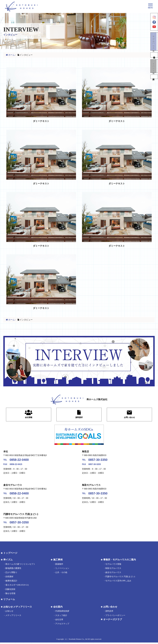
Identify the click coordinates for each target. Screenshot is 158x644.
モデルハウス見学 (154, 44)
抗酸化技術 (10, 591)
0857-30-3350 (99, 460)
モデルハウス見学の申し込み (118, 582)
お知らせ (9, 613)
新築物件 (59, 566)
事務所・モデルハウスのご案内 (120, 561)
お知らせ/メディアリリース (18, 608)
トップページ (10, 555)
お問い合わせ (110, 608)
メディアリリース (13, 617)
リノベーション (62, 570)
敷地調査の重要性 (13, 570)
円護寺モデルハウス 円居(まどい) (120, 578)
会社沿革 (59, 621)
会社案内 (58, 608)
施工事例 (58, 561)
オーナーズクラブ (113, 621)
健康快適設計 (11, 582)
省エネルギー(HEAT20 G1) (17, 587)
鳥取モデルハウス (113, 570)
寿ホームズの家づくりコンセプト (20, 566)
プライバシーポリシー (115, 617)
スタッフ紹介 (61, 617)
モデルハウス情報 (113, 566)
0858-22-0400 (21, 460)
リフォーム (9, 601)
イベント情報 (154, 70)
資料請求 (154, 81)
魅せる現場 (10, 595)
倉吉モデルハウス (113, 574)
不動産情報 (154, 58)
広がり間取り (11, 574)
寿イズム (8, 561)
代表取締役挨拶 (62, 613)
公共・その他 (61, 574)
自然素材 (9, 578)
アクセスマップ (62, 625)
